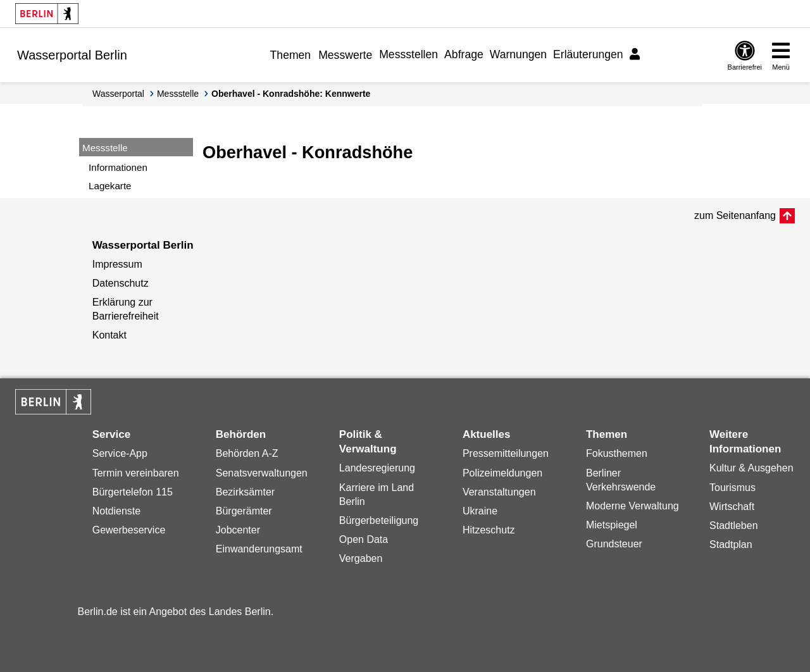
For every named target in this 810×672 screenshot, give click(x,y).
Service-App (120, 453)
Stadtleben (734, 526)
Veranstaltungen (499, 492)
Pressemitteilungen (506, 453)
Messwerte (345, 55)
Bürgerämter (244, 511)
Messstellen (408, 54)
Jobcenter (238, 530)
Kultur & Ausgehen (751, 468)
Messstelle (178, 94)
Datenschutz (121, 283)
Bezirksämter (245, 492)
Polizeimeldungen (502, 473)
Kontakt (109, 335)
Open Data (364, 539)
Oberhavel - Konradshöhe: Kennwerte (291, 94)
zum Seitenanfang (735, 215)
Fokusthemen (617, 453)
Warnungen (518, 54)
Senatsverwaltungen (262, 473)
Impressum (117, 264)
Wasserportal (118, 94)
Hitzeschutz (489, 530)
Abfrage (464, 54)
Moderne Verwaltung (632, 506)
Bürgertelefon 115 (133, 492)
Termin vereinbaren (136, 473)
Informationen (118, 167)
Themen (291, 55)
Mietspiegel (612, 525)
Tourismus (732, 488)
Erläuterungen (588, 54)
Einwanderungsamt (259, 549)
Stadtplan (731, 544)
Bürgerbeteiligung (379, 520)
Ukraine (480, 511)
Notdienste (117, 511)
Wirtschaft (732, 507)
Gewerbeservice (129, 530)
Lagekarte (110, 186)
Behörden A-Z (247, 453)
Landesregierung (377, 468)
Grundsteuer (614, 544)
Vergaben (361, 558)
